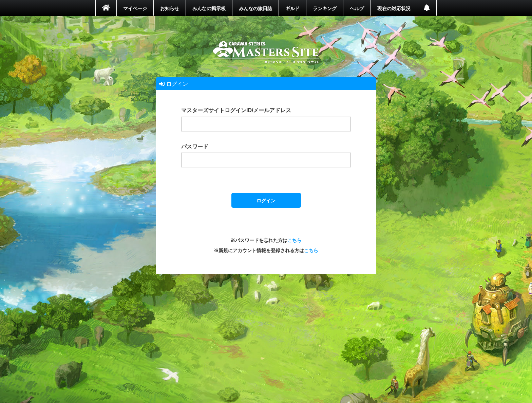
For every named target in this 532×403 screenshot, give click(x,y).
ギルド (292, 8)
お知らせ (170, 8)
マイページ (135, 8)
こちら (294, 240)
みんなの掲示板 (209, 8)
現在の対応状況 (394, 8)
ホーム (266, 53)
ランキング (325, 8)
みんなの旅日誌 (255, 8)
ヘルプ (357, 8)
